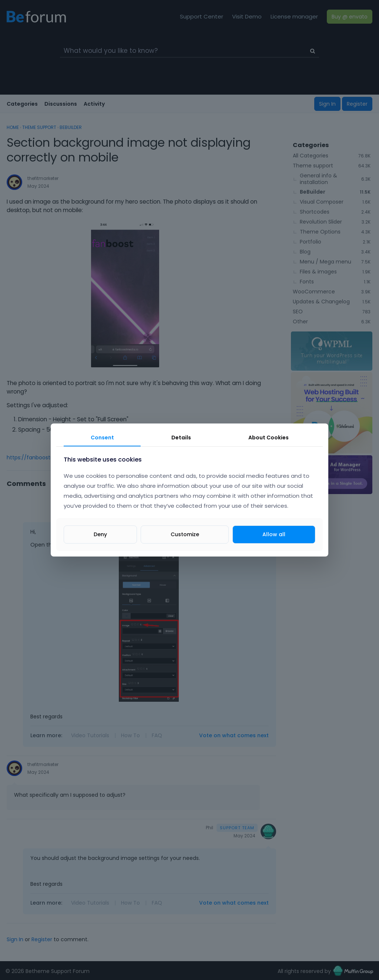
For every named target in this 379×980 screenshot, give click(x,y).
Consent (102, 438)
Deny (100, 534)
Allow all (274, 534)
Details (181, 438)
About (269, 438)
